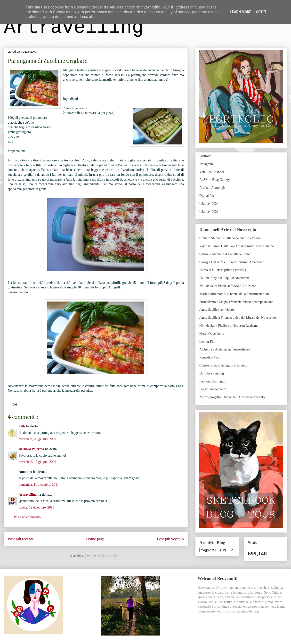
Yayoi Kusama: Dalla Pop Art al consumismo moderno (237, 246)
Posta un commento (27, 517)
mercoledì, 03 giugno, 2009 (37, 439)
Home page (95, 539)
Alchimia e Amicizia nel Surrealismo (225, 349)
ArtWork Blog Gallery (215, 180)
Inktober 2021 (209, 212)
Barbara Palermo (31, 449)
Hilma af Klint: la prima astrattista (223, 270)
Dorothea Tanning (212, 373)
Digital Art (207, 196)
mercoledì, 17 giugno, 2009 (37, 462)
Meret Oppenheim (212, 334)
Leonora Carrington (213, 381)
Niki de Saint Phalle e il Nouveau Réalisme (229, 326)
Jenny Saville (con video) (217, 310)
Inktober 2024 (209, 204)
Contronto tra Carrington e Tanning (223, 365)
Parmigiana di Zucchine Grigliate (48, 61)
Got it (261, 12)
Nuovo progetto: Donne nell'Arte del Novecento (232, 397)
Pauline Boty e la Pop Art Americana (224, 278)
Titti (22, 426)
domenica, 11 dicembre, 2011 (39, 485)
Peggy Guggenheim (213, 389)
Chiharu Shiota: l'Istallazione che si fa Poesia (230, 238)
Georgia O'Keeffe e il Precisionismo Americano (232, 262)
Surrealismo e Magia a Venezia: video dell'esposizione (236, 302)
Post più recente (21, 539)
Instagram (206, 164)
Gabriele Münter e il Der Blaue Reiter (225, 254)
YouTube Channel (212, 172)
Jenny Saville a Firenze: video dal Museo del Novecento (238, 318)
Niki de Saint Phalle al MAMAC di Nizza (228, 286)
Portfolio (205, 156)
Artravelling (74, 28)
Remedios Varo (210, 357)
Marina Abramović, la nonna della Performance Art (234, 294)
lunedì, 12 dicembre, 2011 (36, 507)
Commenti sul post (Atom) (103, 555)
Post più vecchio (170, 539)
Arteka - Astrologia (212, 188)
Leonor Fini (207, 342)
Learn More (241, 12)
